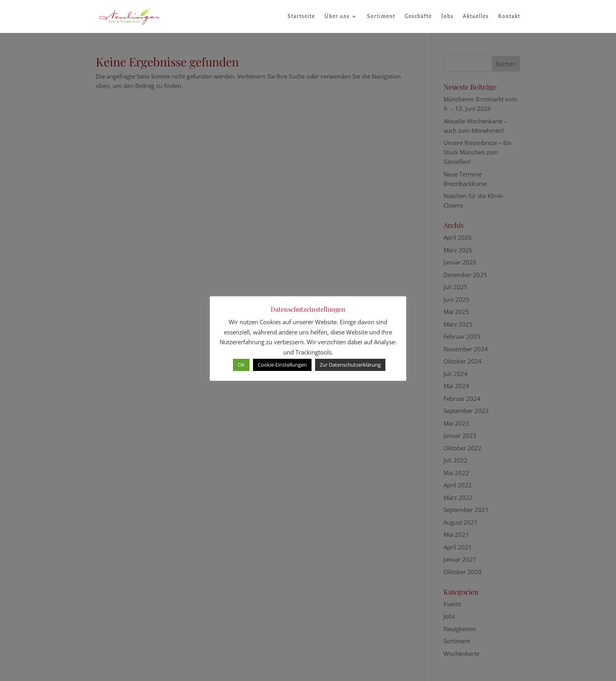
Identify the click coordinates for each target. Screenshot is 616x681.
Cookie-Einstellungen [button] (282, 365)
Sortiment (381, 17)
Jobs (447, 17)
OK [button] (241, 365)
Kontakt (509, 17)
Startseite (301, 17)
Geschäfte (418, 17)
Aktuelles (476, 17)
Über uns (337, 17)
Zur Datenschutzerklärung (350, 365)
